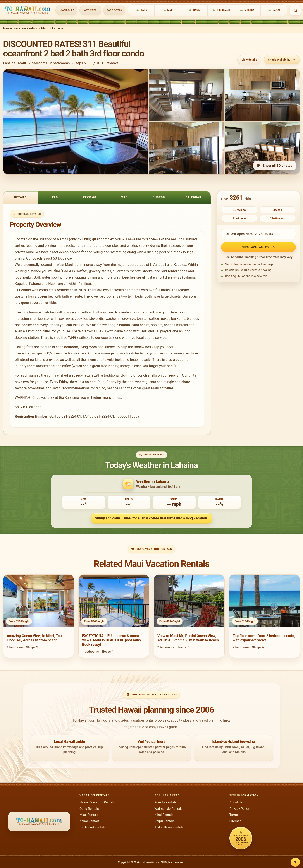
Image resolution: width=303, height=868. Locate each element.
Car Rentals (114, 10)
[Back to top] (295, 862)
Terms (234, 815)
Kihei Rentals (164, 815)
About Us (236, 802)
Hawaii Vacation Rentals (20, 28)
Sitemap (235, 821)
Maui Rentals (89, 815)
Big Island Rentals (92, 827)
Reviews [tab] (90, 197)
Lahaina (58, 28)
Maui (45, 28)
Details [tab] (20, 197)
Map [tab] (124, 197)
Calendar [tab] (193, 197)
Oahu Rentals (89, 809)
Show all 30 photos (275, 166)
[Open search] (295, 10)
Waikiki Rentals (165, 802)
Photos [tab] (159, 197)
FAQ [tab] (55, 197)
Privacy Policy (240, 809)
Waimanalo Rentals (168, 809)
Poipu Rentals (164, 821)
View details (249, 60)
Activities (90, 10)
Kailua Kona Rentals (169, 827)
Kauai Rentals (90, 821)
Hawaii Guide (66, 10)
